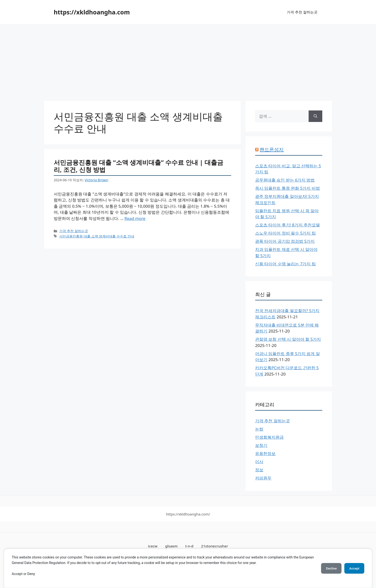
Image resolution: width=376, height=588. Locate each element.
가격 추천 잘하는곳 (302, 12)
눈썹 (259, 429)
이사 (259, 462)
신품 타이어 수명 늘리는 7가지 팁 (285, 264)
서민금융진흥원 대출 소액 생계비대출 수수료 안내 (97, 236)
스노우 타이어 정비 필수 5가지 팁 (285, 233)
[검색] (315, 116)
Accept (353, 568)
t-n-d (189, 546)
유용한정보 (265, 453)
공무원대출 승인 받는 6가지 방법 (285, 180)
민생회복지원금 (269, 437)
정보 (259, 470)
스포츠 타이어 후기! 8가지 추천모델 (288, 225)
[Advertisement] (188, 60)
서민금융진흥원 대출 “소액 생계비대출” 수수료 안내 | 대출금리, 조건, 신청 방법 (138, 166)
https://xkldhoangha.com (92, 12)
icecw (153, 546)
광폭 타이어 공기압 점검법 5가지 (285, 241)
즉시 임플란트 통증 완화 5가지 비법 (288, 188)
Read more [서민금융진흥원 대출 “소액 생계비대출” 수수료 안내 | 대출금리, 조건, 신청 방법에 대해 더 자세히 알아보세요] (135, 218)
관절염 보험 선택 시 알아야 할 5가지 (288, 339)
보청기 (261, 445)
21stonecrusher (215, 546)
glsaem (171, 546)
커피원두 (263, 478)
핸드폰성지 (272, 149)
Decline (328, 568)
